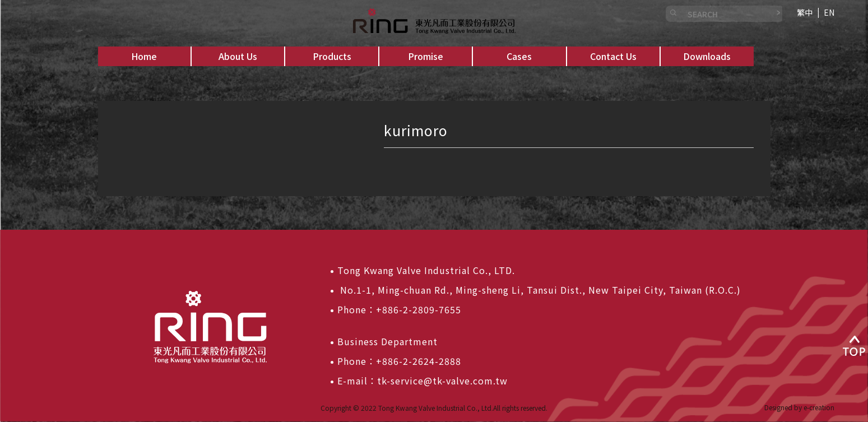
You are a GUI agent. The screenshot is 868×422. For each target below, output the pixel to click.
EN (829, 12)
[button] (238, 56)
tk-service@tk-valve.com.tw (442, 381)
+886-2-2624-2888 (419, 361)
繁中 (805, 12)
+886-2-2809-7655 (419, 309)
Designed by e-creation (799, 407)
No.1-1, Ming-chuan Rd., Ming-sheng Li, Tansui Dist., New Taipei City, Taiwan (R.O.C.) (539, 290)
